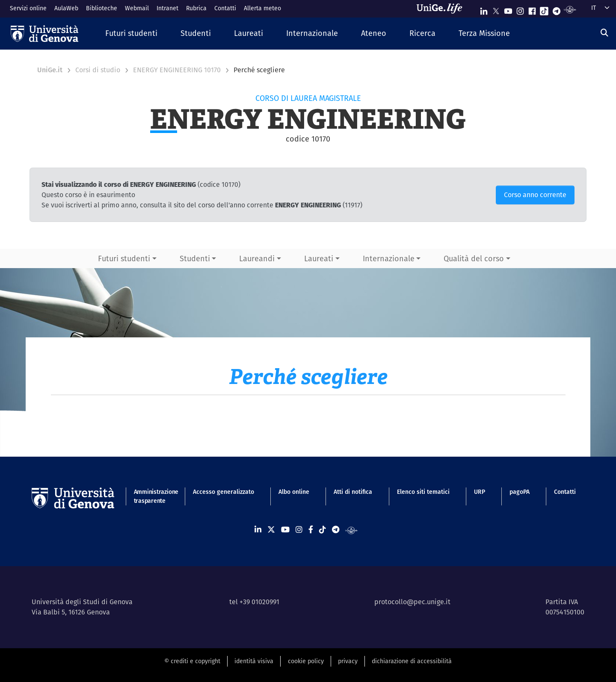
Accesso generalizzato (224, 492)
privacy (348, 661)
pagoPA (520, 492)
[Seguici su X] (496, 9)
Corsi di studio (98, 70)
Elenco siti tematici (423, 492)
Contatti (225, 8)
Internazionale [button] (389, 258)
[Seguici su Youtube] (508, 9)
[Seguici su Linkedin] (484, 9)
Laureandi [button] (257, 258)
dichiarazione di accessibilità (412, 661)
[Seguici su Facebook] (532, 9)
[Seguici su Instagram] (520, 9)
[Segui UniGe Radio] (570, 9)
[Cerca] (604, 33)
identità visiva (254, 661)
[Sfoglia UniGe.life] (442, 9)
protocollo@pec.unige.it (412, 602)
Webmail (137, 8)
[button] (131, 34)
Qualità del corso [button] (474, 258)
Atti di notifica (353, 492)
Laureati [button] (319, 258)
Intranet (167, 8)
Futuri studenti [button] (124, 258)
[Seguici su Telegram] (557, 9)
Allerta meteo (262, 8)
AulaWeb (66, 8)
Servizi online (28, 8)
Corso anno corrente (535, 195)
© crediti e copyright (192, 661)
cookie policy (306, 661)
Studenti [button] (195, 258)
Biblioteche (102, 8)
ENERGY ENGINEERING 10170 (177, 70)
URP (480, 492)
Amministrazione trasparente (151, 496)
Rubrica (196, 8)
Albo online (294, 492)
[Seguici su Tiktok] (544, 9)
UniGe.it (50, 70)
